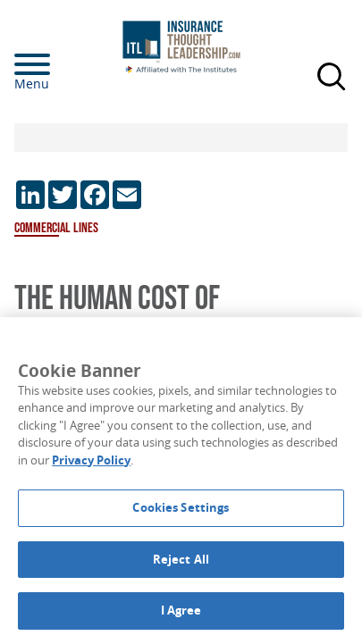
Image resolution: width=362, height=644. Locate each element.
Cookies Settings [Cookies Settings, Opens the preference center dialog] (181, 507)
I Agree (181, 610)
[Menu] (59, 64)
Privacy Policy (91, 460)
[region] (181, 481)
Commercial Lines (56, 228)
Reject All (181, 559)
